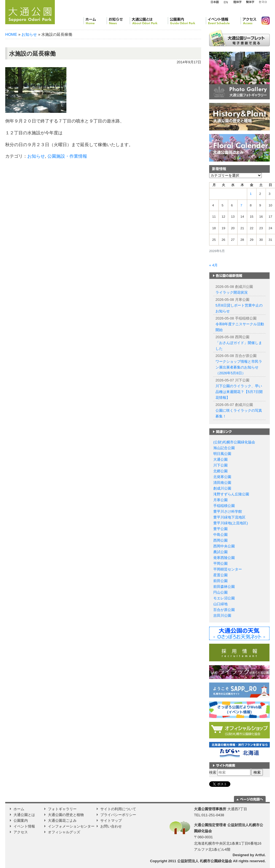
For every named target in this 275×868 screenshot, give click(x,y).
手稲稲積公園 (224, 506)
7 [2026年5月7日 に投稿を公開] (241, 205)
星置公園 (220, 575)
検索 (213, 772)
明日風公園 (222, 454)
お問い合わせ (111, 826)
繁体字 (250, 2)
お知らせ (118, 21)
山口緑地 (220, 604)
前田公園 (220, 581)
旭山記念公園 (224, 448)
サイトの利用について (118, 809)
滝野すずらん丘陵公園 (231, 494)
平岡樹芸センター (228, 569)
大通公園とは (149, 21)
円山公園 (220, 592)
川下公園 (220, 465)
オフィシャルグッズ (64, 832)
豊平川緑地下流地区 (229, 517)
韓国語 (263, 2)
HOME (11, 34)
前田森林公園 (224, 587)
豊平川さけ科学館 (228, 511)
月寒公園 (220, 500)
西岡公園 (220, 540)
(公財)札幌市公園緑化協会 (234, 442)
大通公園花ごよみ (62, 821)
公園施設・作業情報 (67, 156)
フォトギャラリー (62, 809)
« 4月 (213, 265)
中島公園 (220, 535)
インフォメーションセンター (71, 826)
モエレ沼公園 (224, 598)
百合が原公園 (224, 610)
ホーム (95, 21)
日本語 (215, 2)
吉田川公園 (222, 615)
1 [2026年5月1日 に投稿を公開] (251, 194)
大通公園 (220, 459)
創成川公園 (222, 488)
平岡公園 (220, 563)
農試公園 (220, 552)
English (226, 2)
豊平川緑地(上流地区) (231, 523)
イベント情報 (223, 21)
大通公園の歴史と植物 (66, 815)
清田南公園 (222, 483)
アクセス (249, 21)
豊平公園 (220, 529)
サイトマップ (111, 821)
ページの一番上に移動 (250, 799)
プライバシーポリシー (118, 815)
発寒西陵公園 (224, 558)
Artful (260, 855)
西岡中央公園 (224, 546)
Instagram (263, 21)
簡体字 (237, 2)
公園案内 (187, 21)
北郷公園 (220, 471)
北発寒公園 (222, 477)
